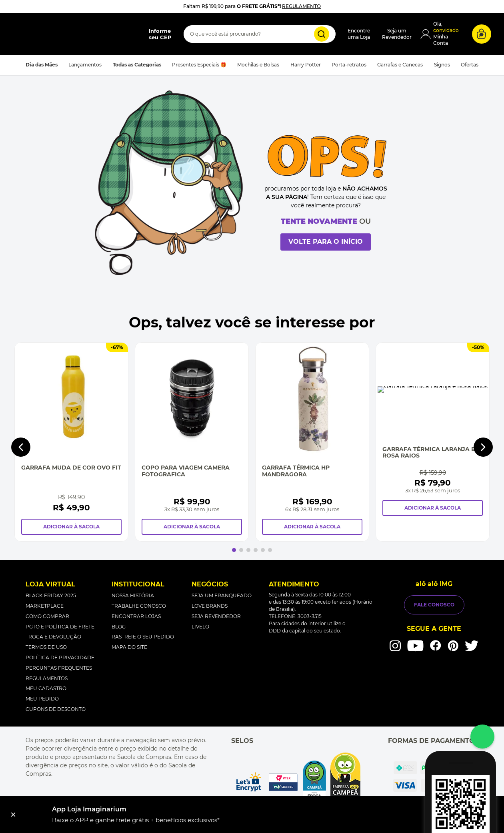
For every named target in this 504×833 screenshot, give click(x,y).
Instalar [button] (482, 815)
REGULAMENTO (302, 6)
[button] (78, 51)
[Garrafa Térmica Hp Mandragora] (412, 428)
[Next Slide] (483, 428)
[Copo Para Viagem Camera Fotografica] (252, 428)
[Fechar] (13, 815)
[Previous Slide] (21, 428)
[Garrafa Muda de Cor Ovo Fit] (92, 428)
